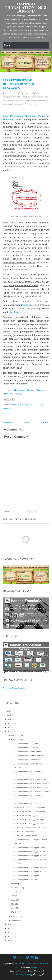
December (16, 735)
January (15, 920)
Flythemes (22, 971)
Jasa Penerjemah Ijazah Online (25, 744)
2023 (10, 723)
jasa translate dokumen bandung (32, 100)
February (15, 916)
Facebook (19, 390)
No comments (32, 104)
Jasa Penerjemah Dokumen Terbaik (27, 752)
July (13, 896)
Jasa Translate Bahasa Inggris (25, 815)
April (13, 908)
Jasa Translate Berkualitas (23, 832)
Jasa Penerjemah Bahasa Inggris (26, 876)
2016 (10, 941)
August (14, 892)
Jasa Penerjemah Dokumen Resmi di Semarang (18, 84)
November (16, 740)
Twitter (31, 390)
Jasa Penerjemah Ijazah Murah (25, 748)
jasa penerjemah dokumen (33, 97)
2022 (10, 727)
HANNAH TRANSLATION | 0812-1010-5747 (26, 7)
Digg (19, 394)
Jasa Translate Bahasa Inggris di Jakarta (29, 824)
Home (26, 422)
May (13, 904)
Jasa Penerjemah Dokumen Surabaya (28, 756)
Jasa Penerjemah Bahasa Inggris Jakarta (29, 856)
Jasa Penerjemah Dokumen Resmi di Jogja (30, 787)
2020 (10, 924)
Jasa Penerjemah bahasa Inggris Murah (29, 852)
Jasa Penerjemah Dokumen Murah (27, 803)
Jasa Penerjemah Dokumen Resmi (27, 760)
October (15, 884)
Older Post (44, 422)
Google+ (42, 390)
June (14, 900)
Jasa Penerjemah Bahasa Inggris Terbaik (29, 848)
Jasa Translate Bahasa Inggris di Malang (29, 807)
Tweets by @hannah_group (14, 688)
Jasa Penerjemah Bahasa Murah (26, 880)
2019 (10, 928)
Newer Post (8, 422)
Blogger (34, 967)
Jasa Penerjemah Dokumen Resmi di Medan (31, 779)
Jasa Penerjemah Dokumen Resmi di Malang (31, 783)
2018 (10, 933)
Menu (7, 45)
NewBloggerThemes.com (26, 975)
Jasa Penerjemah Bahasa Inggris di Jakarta (30, 871)
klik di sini (27, 305)
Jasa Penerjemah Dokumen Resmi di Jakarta (31, 792)
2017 (10, 937)
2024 (10, 719)
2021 (10, 731)
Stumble (8, 394)
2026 (10, 711)
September (16, 888)
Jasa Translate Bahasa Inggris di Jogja (28, 819)
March (14, 912)
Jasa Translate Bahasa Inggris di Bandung (30, 828)
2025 (10, 715)
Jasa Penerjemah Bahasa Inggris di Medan (30, 867)
